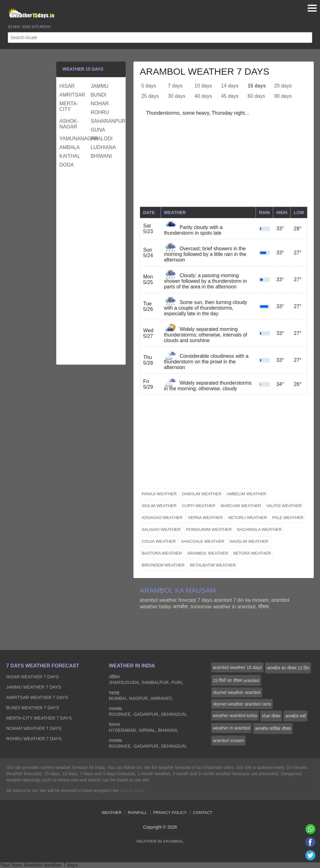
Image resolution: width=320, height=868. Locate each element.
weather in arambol (231, 728)
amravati (161, 698)
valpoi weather (284, 506)
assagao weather (162, 518)
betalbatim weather (213, 565)
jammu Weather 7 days (34, 687)
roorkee (120, 714)
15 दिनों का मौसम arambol (236, 681)
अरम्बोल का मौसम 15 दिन (288, 668)
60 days (256, 96)
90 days (283, 96)
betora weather (252, 553)
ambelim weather (247, 494)
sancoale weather (202, 541)
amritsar (72, 95)
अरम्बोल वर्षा (295, 716)
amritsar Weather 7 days (37, 697)
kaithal (70, 156)
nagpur (138, 698)
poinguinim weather (209, 529)
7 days (175, 86)
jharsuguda (124, 682)
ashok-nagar (69, 124)
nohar (100, 104)
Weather (112, 813)
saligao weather (161, 529)
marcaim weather (241, 506)
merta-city (69, 106)
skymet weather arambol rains (242, 704)
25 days (150, 96)
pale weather (288, 518)
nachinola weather (259, 529)
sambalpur (155, 682)
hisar (67, 86)
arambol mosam (228, 741)
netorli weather (247, 518)
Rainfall (137, 813)
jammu (100, 86)
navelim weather (249, 541)
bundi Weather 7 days (33, 708)
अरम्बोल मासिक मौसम (273, 729)
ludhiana (103, 147)
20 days (283, 86)
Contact (202, 813)
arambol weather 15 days (237, 667)
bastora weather (162, 553)
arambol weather (208, 553)
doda (67, 165)
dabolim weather (202, 494)
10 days (203, 86)
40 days (203, 96)
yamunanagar (74, 139)
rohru (100, 112)
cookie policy (132, 791)
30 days (177, 96)
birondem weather (163, 565)
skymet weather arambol (237, 692)
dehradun (173, 714)
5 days (149, 86)
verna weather (205, 518)
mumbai (117, 698)
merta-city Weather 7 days (39, 718)
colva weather (159, 541)
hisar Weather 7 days (32, 677)
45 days (230, 96)
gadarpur (146, 714)
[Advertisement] (224, 163)
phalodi (102, 139)
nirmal (147, 730)
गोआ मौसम (271, 716)
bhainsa (168, 730)
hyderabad (122, 730)
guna (98, 130)
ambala (70, 147)
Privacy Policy (170, 813)
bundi (98, 95)
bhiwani (101, 156)
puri (177, 682)
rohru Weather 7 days (34, 739)
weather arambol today (235, 716)
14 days (230, 86)
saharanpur (105, 121)
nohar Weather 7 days (34, 728)
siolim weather (159, 506)
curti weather (199, 506)
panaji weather (159, 494)
